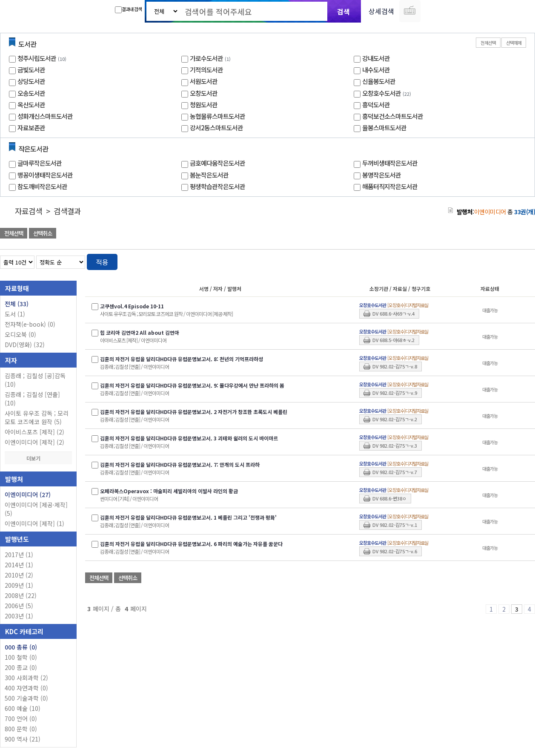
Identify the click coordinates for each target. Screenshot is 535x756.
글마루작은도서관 (40, 163)
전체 (17, 304)
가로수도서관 (206, 58)
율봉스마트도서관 (384, 128)
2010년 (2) (19, 575)
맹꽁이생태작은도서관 (45, 175)
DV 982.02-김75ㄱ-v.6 (395, 551)
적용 (102, 262)
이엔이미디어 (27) (28, 494)
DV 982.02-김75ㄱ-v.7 (395, 472)
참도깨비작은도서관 (42, 186)
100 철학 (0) (21, 657)
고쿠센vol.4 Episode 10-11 (132, 306)
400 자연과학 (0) (26, 688)
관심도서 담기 (383, 234)
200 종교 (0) (21, 667)
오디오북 (20, 334)
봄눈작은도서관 (209, 175)
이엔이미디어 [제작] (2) (34, 442)
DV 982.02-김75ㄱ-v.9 (395, 393)
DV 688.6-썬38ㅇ (389, 498)
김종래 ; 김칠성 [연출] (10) (32, 399)
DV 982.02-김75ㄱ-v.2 (395, 419)
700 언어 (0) (21, 719)
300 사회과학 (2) (26, 678)
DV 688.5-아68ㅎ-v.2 (393, 340)
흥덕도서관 (376, 105)
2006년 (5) (19, 606)
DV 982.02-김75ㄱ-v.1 (395, 525)
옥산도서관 (31, 105)
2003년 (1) (19, 616)
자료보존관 (31, 128)
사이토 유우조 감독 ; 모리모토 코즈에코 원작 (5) (37, 417)
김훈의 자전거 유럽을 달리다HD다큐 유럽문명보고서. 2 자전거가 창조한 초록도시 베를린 (194, 412)
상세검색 (381, 11)
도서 (15, 314)
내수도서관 (376, 70)
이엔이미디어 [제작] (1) (34, 523)
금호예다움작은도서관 (217, 163)
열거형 (511, 260)
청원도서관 (204, 105)
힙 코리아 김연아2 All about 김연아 (140, 332)
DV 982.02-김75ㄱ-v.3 (395, 446)
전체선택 (488, 43)
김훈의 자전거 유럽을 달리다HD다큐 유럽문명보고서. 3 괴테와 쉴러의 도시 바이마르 (189, 438)
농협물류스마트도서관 (217, 116)
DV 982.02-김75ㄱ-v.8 (395, 366)
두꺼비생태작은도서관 (390, 163)
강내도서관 (376, 58)
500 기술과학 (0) (26, 698)
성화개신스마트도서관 (45, 116)
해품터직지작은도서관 (390, 186)
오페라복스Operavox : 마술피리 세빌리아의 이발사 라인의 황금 (169, 491)
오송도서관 (31, 93)
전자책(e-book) (30, 324)
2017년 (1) (19, 555)
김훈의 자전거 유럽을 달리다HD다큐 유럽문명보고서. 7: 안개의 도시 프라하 (180, 464)
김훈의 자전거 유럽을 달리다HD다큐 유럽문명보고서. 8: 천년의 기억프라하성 (182, 359)
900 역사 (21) (23, 739)
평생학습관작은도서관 (217, 186)
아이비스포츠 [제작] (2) (34, 432)
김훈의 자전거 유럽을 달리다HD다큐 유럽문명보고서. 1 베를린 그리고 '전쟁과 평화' (188, 517)
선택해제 (514, 43)
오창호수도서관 (382, 93)
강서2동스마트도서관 (216, 128)
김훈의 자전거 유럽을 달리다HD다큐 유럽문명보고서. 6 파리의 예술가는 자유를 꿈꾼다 (191, 544)
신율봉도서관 (379, 81)
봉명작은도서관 (382, 175)
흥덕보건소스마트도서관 (393, 116)
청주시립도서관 (37, 58)
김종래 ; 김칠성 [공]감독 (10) (35, 380)
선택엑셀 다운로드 (505, 234)
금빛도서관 (31, 70)
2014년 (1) (19, 565)
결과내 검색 (128, 9)
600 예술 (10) (23, 708)
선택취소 (43, 233)
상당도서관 (31, 81)
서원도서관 (204, 81)
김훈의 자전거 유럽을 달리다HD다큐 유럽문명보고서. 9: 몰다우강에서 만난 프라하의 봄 (192, 385)
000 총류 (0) (21, 647)
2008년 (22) (21, 595)
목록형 (523, 260)
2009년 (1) (19, 585)
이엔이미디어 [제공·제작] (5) (36, 509)
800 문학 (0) (21, 729)
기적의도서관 (206, 70)
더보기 (38, 458)
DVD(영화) (25, 345)
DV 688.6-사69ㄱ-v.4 (393, 313)
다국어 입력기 (410, 11)
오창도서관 (204, 93)
